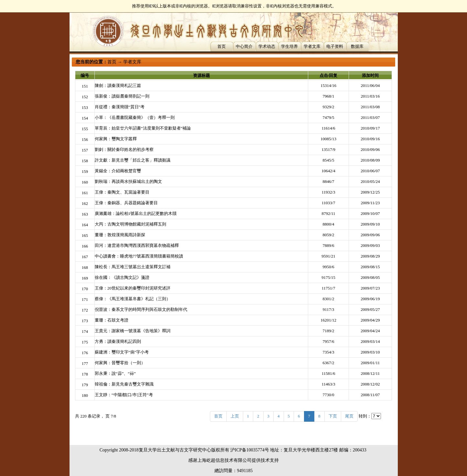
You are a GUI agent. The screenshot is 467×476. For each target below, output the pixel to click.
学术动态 (267, 46)
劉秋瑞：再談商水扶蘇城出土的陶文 (128, 181)
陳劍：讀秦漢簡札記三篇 (118, 85)
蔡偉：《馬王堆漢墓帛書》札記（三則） (133, 299)
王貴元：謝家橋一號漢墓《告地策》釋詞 (133, 331)
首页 (222, 46)
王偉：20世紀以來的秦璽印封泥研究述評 (133, 288)
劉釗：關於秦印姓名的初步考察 (124, 149)
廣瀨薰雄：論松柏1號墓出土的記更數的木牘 (136, 213)
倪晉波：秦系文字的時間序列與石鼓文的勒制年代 (141, 309)
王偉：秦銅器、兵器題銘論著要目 (126, 203)
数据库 (357, 46)
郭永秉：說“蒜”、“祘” (115, 373)
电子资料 (335, 46)
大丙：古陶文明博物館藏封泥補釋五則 (130, 224)
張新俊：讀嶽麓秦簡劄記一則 (122, 96)
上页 (235, 416)
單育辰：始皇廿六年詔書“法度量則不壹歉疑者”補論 (143, 128)
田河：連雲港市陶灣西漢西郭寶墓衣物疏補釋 (137, 245)
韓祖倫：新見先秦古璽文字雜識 (124, 384)
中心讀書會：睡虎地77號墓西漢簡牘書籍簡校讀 (139, 256)
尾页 (349, 416)
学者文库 (312, 46)
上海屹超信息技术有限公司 (224, 460)
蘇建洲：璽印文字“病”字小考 (122, 352)
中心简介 (244, 46)
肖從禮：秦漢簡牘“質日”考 (120, 107)
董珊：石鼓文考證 (112, 320)
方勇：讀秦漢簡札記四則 (118, 341)
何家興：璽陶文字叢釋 (116, 139)
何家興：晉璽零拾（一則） (120, 363)
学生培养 (289, 46)
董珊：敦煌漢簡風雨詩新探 (120, 235)
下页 (333, 416)
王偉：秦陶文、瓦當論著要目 (122, 192)
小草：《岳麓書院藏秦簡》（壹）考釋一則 (135, 117)
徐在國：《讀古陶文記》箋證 (122, 277)
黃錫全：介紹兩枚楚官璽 (118, 171)
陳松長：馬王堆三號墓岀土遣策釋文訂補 (133, 267)
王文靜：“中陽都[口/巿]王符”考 (124, 395)
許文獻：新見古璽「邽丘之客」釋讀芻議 (133, 160)
